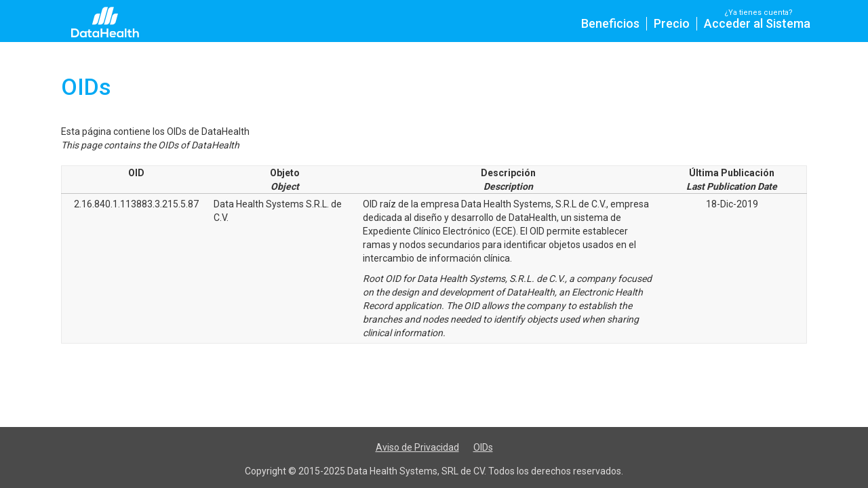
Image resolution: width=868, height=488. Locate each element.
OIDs (483, 447)
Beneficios (610, 24)
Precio (672, 24)
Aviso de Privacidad (417, 447)
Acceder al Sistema (757, 24)
